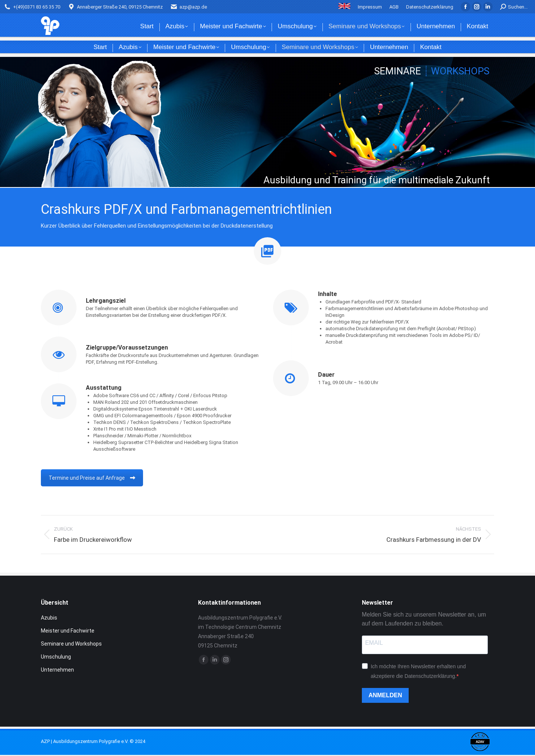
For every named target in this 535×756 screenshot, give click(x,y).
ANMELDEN (385, 695)
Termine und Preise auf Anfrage (92, 478)
